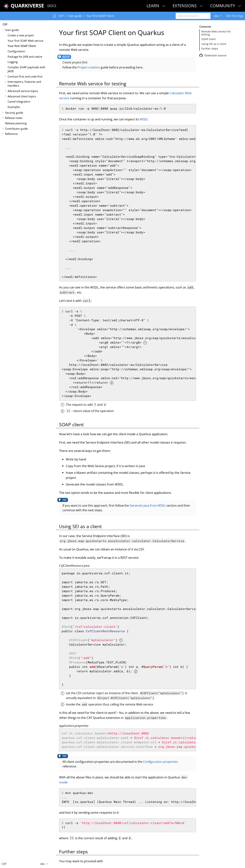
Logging (13, 62)
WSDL (144, 119)
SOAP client (209, 39)
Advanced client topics (22, 96)
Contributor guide (16, 129)
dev (216, 16)
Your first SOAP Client (22, 46)
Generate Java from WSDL (148, 506)
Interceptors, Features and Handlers (24, 84)
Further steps (210, 49)
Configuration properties (160, 762)
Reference (11, 134)
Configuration (16, 51)
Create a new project (21, 35)
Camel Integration (19, 101)
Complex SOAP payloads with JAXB (26, 69)
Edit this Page (235, 16)
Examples (14, 107)
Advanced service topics (23, 91)
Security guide (14, 113)
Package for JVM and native (25, 57)
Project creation (89, 67)
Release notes (14, 118)
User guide (12, 30)
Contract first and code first (25, 76)
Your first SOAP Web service (25, 41)
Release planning (16, 123)
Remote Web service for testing (216, 33)
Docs (52, 6)
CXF (5, 24)
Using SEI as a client (214, 44)
